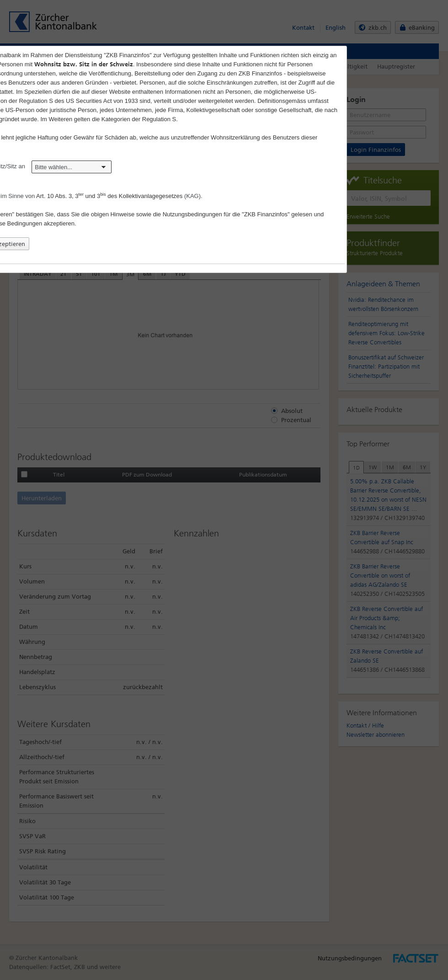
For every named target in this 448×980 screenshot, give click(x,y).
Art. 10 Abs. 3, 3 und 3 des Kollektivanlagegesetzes (109, 196)
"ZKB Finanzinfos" (266, 214)
